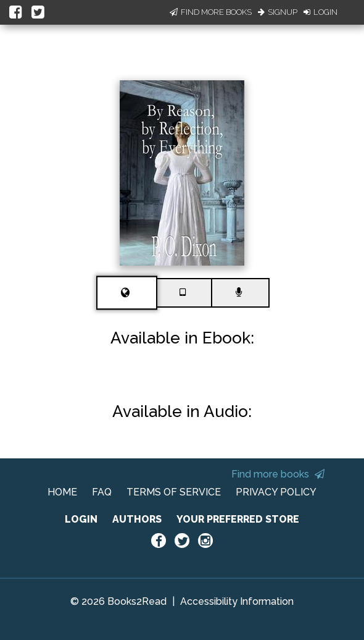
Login (321, 12)
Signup (278, 12)
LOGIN (81, 519)
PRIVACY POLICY (276, 492)
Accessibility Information (237, 601)
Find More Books (211, 12)
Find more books (278, 474)
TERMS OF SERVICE (174, 492)
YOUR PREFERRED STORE (238, 519)
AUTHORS (137, 519)
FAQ (102, 492)
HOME (62, 492)
